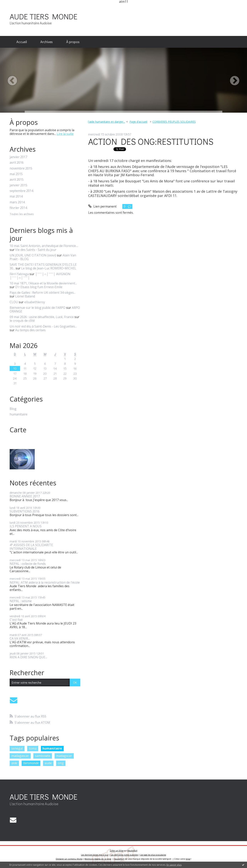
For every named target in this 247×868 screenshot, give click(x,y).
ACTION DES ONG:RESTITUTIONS (151, 141)
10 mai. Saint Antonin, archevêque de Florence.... (44, 246)
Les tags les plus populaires (153, 855)
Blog (13, 409)
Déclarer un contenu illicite (69, 859)
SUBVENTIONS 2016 (25, 511)
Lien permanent (102, 206)
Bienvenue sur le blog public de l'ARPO (38, 308)
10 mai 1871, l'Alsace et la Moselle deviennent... (43, 283)
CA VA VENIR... (20, 638)
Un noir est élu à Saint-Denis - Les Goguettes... (43, 326)
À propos (73, 42)
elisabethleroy (35, 302)
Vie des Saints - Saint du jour (36, 250)
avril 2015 (17, 180)
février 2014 (18, 208)
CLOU (14, 302)
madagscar (64, 756)
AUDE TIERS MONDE (44, 16)
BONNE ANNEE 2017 (25, 496)
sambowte (43, 756)
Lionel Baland (25, 296)
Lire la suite (65, 134)
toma (33, 748)
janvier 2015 (18, 185)
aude (48, 763)
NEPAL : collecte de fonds (28, 564)
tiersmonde (31, 763)
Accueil (22, 42)
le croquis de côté (22, 321)
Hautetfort (132, 851)
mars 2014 (17, 202)
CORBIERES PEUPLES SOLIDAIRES (174, 122)
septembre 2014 (21, 191)
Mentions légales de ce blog (98, 859)
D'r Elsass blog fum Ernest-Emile (39, 287)
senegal (17, 748)
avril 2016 (17, 163)
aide (14, 763)
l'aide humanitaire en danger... (107, 122)
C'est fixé (16, 620)
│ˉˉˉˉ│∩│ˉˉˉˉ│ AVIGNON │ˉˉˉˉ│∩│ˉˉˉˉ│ (40, 276)
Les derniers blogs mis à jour (95, 855)
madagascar (20, 756)
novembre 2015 (21, 168)
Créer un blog (116, 851)
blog (188, 859)
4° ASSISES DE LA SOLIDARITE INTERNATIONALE (31, 547)
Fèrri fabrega (19, 274)
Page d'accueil (138, 122)
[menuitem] (22, 42)
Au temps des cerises (30, 330)
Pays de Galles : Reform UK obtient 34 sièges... (43, 293)
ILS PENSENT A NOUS (26, 526)
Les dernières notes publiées (124, 855)
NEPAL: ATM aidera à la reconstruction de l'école (45, 582)
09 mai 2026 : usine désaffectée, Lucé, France (42, 317)
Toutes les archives (22, 214)
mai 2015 (16, 174)
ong (61, 763)
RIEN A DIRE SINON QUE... (28, 657)
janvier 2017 (18, 157)
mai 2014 (16, 196)
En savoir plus (174, 865)
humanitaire (19, 414)
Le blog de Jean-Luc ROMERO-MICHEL (49, 268)
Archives (47, 42)
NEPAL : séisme (21, 601)
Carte (18, 430)
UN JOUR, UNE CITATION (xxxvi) (33, 255)
